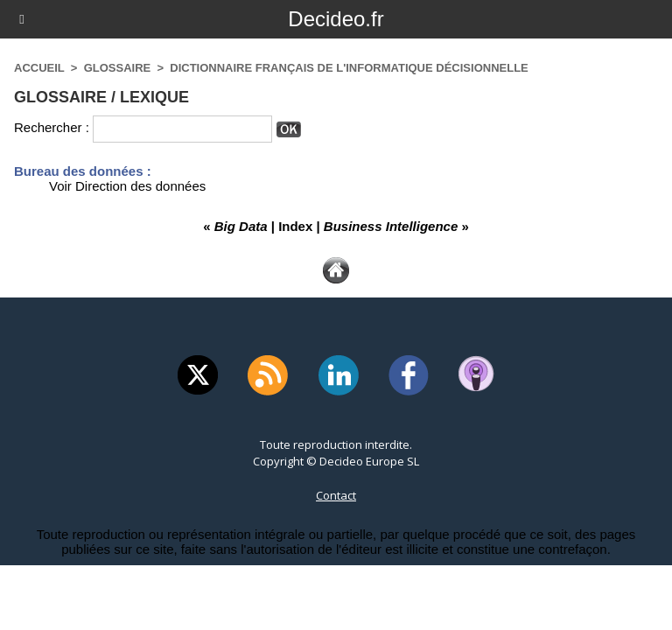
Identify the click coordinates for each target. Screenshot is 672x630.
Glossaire (118, 68)
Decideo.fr (336, 19)
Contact (336, 495)
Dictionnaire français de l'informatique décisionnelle (349, 68)
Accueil (39, 68)
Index (295, 226)
